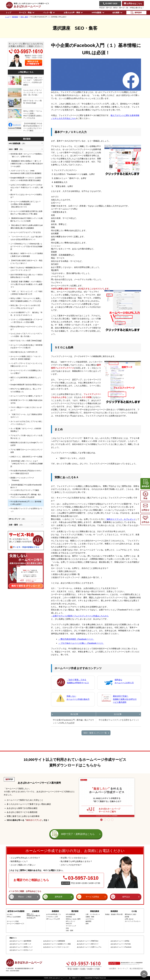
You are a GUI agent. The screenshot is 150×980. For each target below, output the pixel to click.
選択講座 (27, 139)
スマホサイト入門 (52, 917)
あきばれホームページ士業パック (20, 944)
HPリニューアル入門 (53, 919)
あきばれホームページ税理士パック (21, 947)
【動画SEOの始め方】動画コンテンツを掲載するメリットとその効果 (27, 220)
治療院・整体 (90, 917)
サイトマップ (123, 969)
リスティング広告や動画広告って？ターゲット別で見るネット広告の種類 (26, 321)
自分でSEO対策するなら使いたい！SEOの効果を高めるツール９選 (27, 276)
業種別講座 (95, 911)
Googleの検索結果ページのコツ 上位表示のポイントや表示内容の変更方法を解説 (26, 179)
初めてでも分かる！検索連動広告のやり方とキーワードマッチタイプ (26, 269)
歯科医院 (88, 921)
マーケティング (71, 926)
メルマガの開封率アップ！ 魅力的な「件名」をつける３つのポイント (26, 314)
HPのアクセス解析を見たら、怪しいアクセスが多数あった (26, 390)
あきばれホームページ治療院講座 (54, 941)
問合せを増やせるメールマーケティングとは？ (26, 328)
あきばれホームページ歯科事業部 (20, 941)
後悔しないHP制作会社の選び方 (33, 915)
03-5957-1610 (110, 3)
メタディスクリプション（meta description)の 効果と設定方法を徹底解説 (26, 172)
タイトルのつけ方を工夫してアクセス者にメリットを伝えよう (26, 423)
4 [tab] (112, 820)
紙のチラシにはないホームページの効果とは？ (26, 196)
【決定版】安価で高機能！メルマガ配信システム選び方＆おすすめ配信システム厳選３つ (26, 284)
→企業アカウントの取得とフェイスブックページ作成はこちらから (80, 616)
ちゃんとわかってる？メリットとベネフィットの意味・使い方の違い (33, 93)
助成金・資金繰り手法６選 (114, 914)
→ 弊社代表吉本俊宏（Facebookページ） (76, 639)
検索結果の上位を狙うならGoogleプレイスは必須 (27, 444)
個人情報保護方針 (136, 969)
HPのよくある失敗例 (14, 917)
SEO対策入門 (31, 918)
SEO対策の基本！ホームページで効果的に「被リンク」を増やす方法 (27, 155)
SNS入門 (69, 924)
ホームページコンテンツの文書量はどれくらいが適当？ (26, 372)
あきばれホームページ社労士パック (21, 950)
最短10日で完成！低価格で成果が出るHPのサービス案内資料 (125, 699)
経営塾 (127, 917)
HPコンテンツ (17, 519)
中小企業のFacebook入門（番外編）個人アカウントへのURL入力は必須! (26, 496)
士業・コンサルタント (93, 914)
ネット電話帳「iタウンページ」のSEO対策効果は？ (26, 430)
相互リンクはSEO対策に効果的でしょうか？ (26, 379)
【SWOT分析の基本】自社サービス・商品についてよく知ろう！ (26, 262)
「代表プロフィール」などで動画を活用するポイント (26, 416)
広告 (67, 928)
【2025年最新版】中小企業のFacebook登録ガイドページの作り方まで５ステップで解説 (33, 127)
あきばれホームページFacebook (121, 947)
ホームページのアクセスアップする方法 (26, 232)
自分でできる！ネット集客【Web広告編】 (33, 102)
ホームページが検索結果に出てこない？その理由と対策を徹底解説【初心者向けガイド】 (26, 204)
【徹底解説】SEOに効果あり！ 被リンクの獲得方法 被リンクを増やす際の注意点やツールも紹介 (27, 164)
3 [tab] (109, 820)
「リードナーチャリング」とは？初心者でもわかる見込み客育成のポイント (26, 238)
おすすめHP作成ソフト (54, 914)
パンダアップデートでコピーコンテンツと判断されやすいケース (26, 365)
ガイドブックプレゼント (133, 921)
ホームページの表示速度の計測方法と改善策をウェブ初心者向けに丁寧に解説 (26, 213)
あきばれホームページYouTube (121, 944)
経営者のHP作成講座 (16, 911)
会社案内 (113, 969)
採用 (87, 924)
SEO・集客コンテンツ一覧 (95, 733)
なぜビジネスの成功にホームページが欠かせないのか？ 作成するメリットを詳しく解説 (27, 187)
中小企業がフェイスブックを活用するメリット (26, 510)
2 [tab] (105, 820)
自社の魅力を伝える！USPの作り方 (24, 352)
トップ (8, 13)
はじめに (10, 914)
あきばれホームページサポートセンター (56, 947)
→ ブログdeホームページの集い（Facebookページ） (81, 643)
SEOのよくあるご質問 (73, 919)
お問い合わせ (129, 919)
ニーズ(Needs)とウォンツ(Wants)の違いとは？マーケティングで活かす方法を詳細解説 (26, 246)
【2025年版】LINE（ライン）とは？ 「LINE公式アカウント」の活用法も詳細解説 (33, 81)
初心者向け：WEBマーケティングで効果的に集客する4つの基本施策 (27, 255)
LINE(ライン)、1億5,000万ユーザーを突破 (26, 457)
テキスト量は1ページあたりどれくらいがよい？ (26, 409)
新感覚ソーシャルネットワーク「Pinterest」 (22, 479)
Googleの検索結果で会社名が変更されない (27, 385)
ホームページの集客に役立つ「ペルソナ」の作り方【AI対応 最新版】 (26, 358)
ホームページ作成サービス (16, 924)
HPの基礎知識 (17, 143)
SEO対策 (69, 917)
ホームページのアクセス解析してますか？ (26, 396)
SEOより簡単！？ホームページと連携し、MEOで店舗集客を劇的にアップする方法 (33, 115)
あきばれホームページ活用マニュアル (89, 947)
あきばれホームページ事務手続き (88, 941)
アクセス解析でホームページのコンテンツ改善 (26, 451)
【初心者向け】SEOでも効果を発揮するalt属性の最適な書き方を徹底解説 (27, 227)
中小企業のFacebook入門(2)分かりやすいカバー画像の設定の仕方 (26, 472)
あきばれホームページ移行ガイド (88, 944)
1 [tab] (101, 820)
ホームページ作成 (13, 921)
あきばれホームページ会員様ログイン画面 (57, 944)
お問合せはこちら (133, 4)
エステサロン (90, 919)
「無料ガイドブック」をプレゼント (120, 519)
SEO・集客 (16, 149)
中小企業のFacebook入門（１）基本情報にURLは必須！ (26, 503)
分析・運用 (16, 525)
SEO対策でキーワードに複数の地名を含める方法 (27, 402)
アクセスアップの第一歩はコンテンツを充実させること (26, 437)
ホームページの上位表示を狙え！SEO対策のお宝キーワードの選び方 (27, 346)
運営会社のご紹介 (131, 914)
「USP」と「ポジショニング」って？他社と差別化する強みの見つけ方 (26, 293)
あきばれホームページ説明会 (120, 941)
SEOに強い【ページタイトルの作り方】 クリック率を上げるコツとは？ (26, 307)
